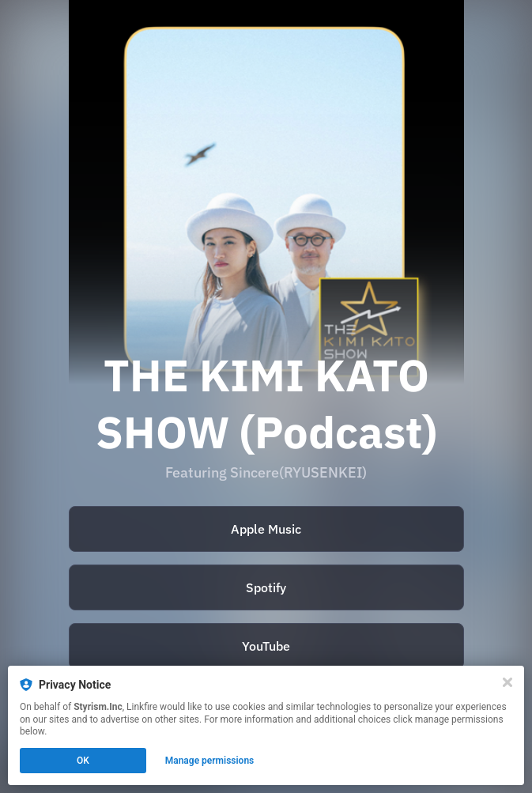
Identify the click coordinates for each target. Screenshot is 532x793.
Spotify (266, 587)
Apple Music (266, 529)
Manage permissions (210, 761)
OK (83, 761)
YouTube (266, 646)
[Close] (507, 682)
